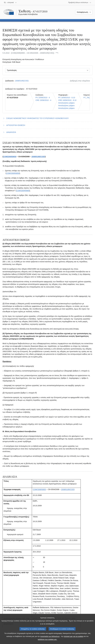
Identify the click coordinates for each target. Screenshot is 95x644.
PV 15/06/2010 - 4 (43, 98)
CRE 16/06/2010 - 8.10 (67, 100)
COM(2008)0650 (10, 157)
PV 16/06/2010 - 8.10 (67, 98)
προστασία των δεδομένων (50, 640)
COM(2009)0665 (23, 191)
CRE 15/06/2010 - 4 (43, 100)
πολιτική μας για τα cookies (73, 640)
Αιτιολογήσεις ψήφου (66, 103)
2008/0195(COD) (22, 81)
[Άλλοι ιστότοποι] (80, 3)
